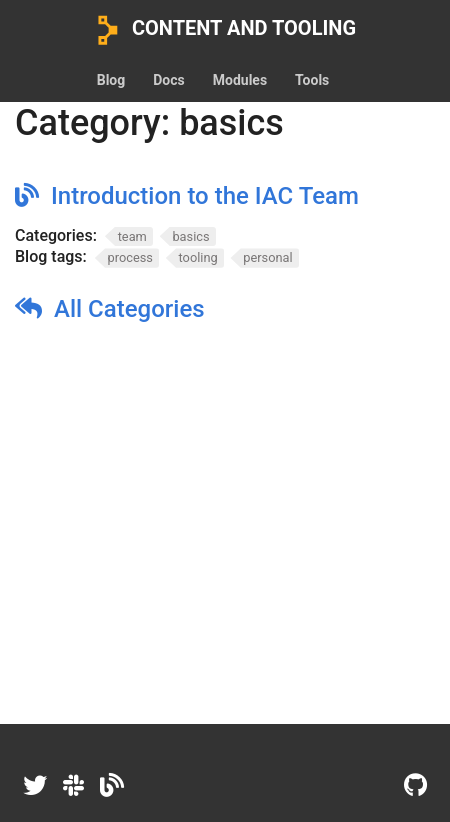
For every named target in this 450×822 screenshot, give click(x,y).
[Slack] (73, 786)
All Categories (129, 309)
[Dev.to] (112, 786)
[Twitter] (35, 786)
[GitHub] (415, 786)
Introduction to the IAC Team (205, 196)
